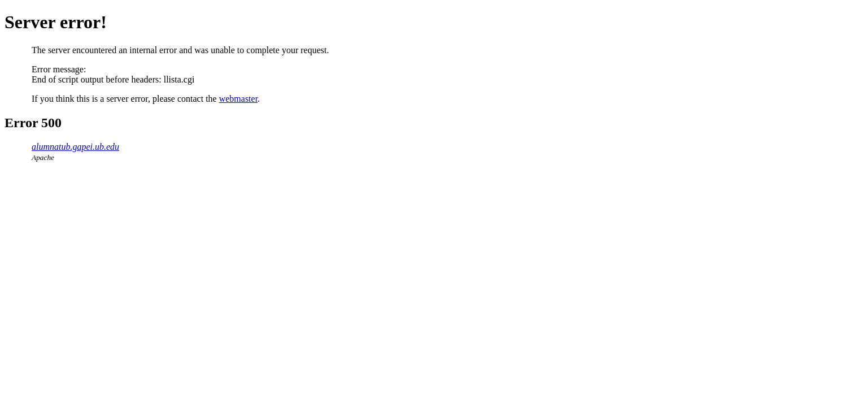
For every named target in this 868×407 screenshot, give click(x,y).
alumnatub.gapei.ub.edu (75, 147)
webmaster (238, 99)
